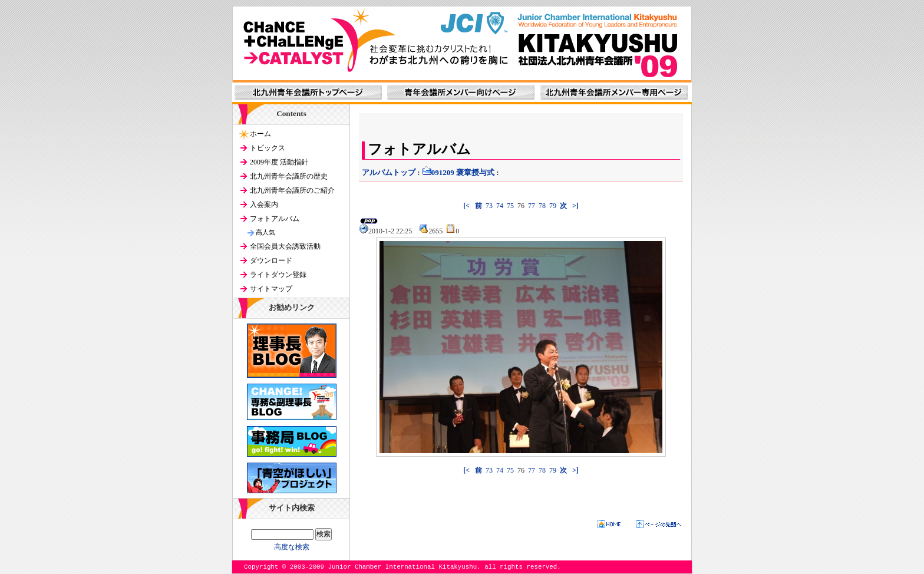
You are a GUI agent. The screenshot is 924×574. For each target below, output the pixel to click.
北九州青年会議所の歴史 (289, 176)
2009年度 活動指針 (279, 162)
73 (489, 206)
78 (542, 206)
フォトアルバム (275, 219)
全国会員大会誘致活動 (285, 246)
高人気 (265, 232)
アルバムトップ (389, 172)
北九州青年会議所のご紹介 (292, 190)
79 (553, 206)
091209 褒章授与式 (458, 172)
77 (532, 206)
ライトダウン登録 (278, 275)
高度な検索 (292, 547)
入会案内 (264, 204)
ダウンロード (271, 260)
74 (500, 206)
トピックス (268, 148)
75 (510, 206)
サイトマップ (271, 289)
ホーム (260, 134)
